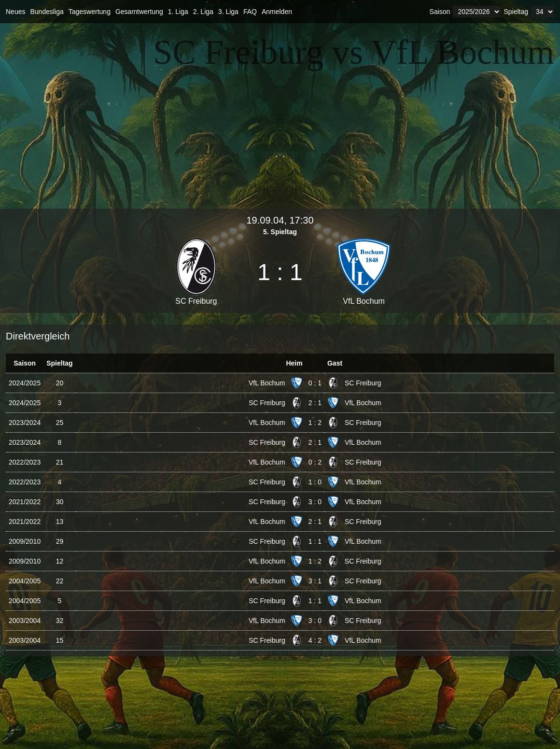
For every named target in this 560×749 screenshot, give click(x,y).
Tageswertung (90, 12)
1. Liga (178, 12)
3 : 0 (315, 502)
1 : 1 (315, 541)
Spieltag (516, 12)
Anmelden (277, 12)
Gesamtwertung (139, 12)
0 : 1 (315, 383)
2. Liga (203, 12)
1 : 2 (315, 423)
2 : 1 (315, 403)
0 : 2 (315, 462)
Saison (440, 12)
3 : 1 (315, 581)
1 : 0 (315, 482)
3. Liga (228, 12)
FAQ (250, 12)
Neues (15, 12)
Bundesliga (47, 12)
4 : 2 (315, 640)
